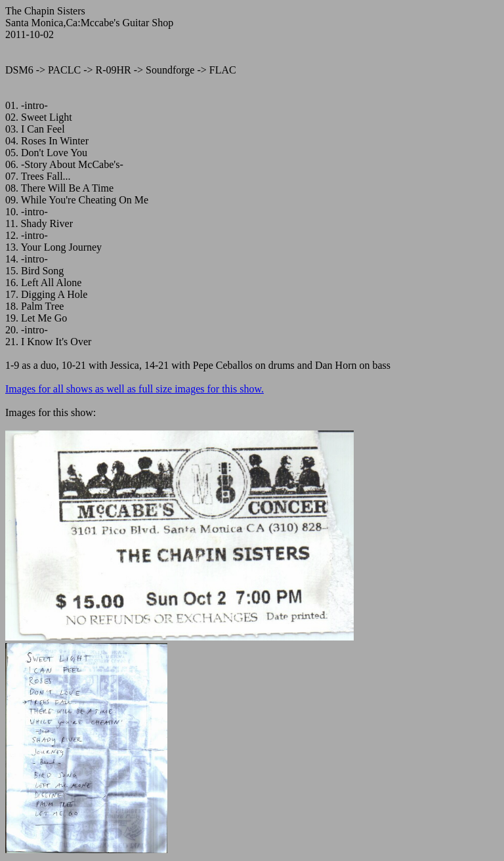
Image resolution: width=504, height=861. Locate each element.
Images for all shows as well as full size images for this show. (135, 389)
